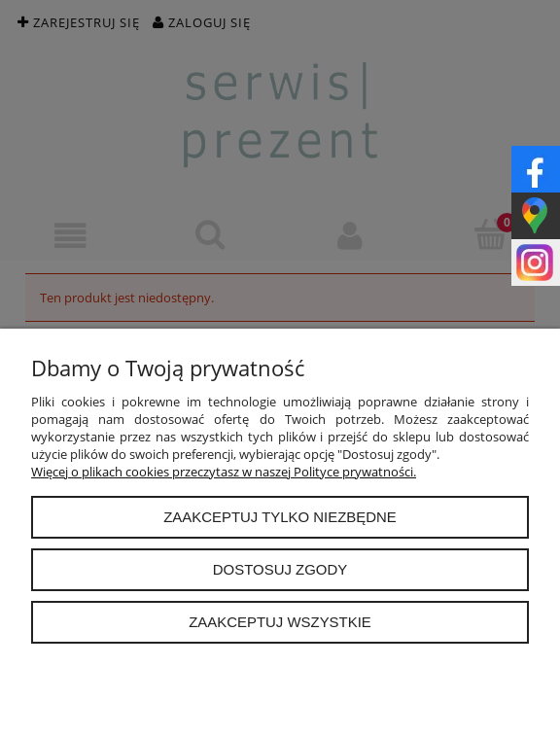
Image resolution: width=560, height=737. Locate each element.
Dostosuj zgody (280, 569)
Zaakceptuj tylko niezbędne (280, 517)
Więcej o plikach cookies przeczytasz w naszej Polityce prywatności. (224, 472)
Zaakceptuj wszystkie (280, 622)
